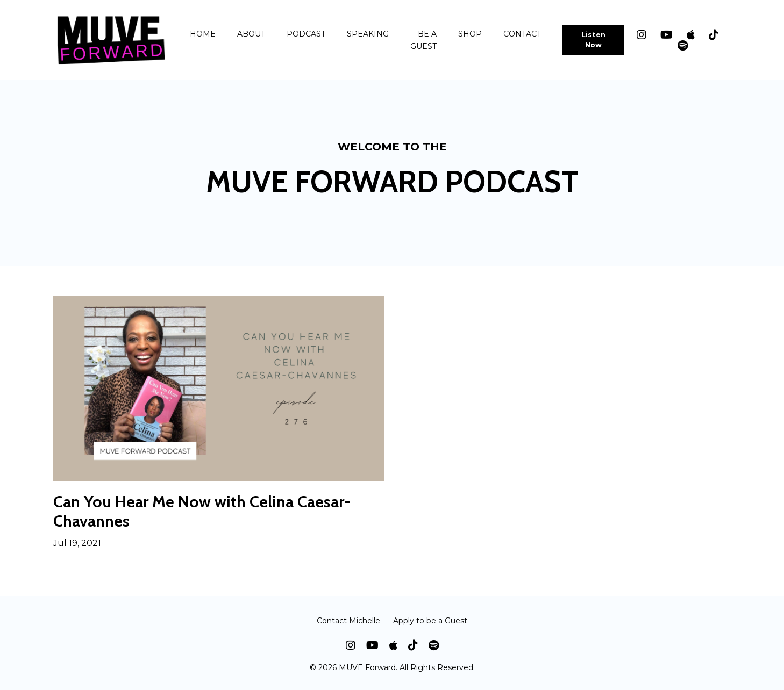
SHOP (470, 34)
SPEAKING (368, 34)
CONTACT (522, 34)
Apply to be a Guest (430, 621)
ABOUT (251, 34)
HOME (203, 34)
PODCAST (306, 34)
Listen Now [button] (594, 40)
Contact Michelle (348, 621)
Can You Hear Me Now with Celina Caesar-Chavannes (202, 512)
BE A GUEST (423, 40)
